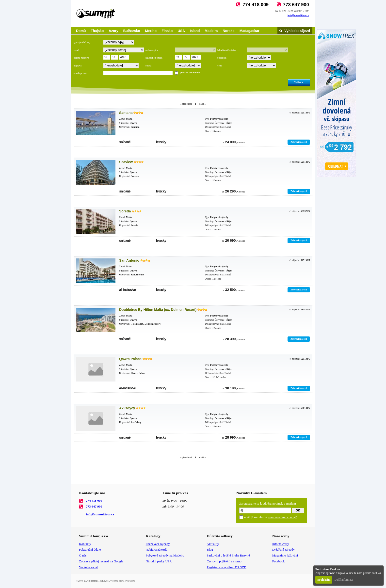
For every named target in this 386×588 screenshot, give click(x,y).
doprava (78, 66)
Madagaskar (249, 31)
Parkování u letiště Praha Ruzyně (228, 555)
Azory (114, 31)
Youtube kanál (88, 567)
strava (148, 66)
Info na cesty (281, 544)
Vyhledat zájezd (297, 31)
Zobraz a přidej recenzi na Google (101, 561)
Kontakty (85, 544)
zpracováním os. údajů (283, 517)
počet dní (222, 58)
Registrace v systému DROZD (227, 567)
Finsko (167, 31)
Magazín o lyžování (285, 555)
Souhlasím (324, 580)
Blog (210, 549)
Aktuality (213, 544)
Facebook (279, 561)
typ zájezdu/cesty (82, 42)
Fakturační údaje (90, 549)
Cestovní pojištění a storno (224, 561)
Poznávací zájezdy (158, 544)
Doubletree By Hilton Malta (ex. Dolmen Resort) (158, 310)
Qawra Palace (130, 359)
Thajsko (97, 31)
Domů (81, 31)
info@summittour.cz (298, 15)
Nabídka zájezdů (157, 549)
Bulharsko (131, 31)
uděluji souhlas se (271, 517)
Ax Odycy (127, 408)
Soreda (125, 211)
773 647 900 (296, 5)
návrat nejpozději (154, 58)
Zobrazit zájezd (299, 142)
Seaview (126, 162)
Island (195, 31)
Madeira (211, 31)
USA (181, 31)
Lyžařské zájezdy (283, 549)
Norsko (229, 31)
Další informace (344, 580)
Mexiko (151, 31)
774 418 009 (256, 5)
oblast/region (152, 50)
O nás (83, 555)
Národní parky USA (159, 561)
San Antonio (129, 260)
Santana (126, 113)
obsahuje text (80, 73)
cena (220, 66)
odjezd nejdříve (81, 58)
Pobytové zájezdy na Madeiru (165, 555)
